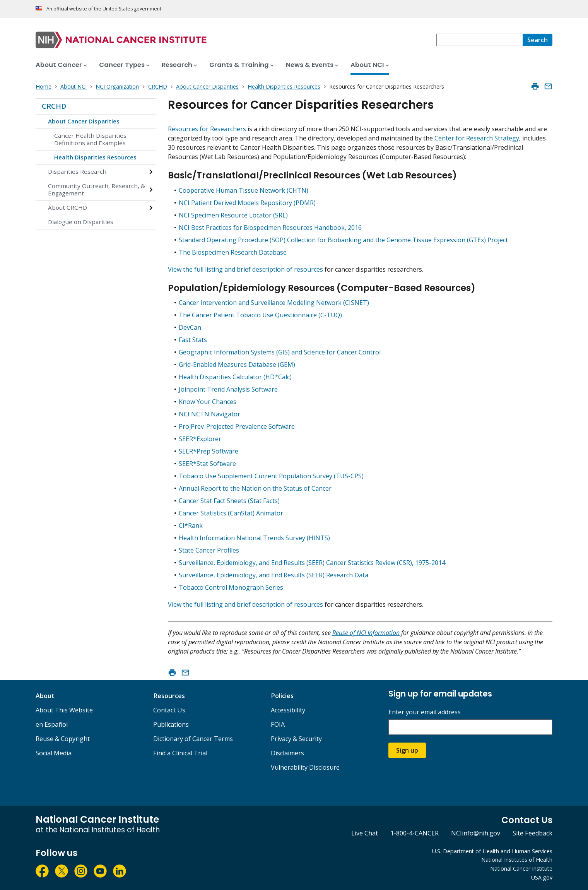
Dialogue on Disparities (81, 222)
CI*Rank (191, 525)
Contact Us (169, 710)
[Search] (538, 40)
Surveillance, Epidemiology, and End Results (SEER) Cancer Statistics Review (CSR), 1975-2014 (312, 563)
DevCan (190, 327)
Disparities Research (77, 171)
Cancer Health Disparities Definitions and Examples (90, 139)
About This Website (64, 710)
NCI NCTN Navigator (209, 414)
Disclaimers (287, 753)
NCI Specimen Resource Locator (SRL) (233, 215)
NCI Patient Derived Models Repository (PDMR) (247, 203)
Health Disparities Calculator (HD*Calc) (235, 377)
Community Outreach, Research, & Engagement (97, 190)
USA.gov (542, 877)
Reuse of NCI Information (366, 633)
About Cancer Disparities (84, 121)
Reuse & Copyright (63, 739)
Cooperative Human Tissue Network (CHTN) (244, 190)
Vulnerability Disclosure (305, 767)
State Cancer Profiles (209, 550)
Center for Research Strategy (477, 138)
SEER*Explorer (200, 439)
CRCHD (54, 106)
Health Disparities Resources (95, 157)
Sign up (407, 750)
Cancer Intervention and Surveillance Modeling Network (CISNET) (274, 303)
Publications (171, 724)
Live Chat (365, 833)
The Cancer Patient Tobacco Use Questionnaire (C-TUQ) (260, 315)
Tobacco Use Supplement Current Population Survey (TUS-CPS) (271, 476)
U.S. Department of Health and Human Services (492, 851)
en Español (52, 724)
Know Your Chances (208, 402)
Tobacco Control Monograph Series (231, 587)
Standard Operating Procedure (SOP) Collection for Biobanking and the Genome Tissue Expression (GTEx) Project (343, 240)
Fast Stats (193, 340)
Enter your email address (425, 712)
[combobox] (479, 40)
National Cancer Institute (521, 869)
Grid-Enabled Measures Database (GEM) (237, 365)
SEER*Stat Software (207, 464)
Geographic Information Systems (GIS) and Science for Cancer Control (280, 352)
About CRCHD (68, 207)
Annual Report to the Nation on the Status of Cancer (255, 488)
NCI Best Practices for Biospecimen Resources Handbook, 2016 (270, 228)
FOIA (278, 724)
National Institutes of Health (517, 860)
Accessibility (288, 710)
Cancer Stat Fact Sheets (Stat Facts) (229, 501)
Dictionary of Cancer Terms (193, 739)
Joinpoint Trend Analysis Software (228, 389)
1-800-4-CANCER (415, 833)
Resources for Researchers (208, 129)
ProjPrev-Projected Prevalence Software (237, 426)
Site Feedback (532, 833)
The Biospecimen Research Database (233, 252)
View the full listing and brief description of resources (245, 269)
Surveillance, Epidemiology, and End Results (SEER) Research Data (273, 575)
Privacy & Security (296, 739)
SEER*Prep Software (209, 451)
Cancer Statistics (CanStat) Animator (231, 513)
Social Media (54, 753)
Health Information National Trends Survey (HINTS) (254, 538)
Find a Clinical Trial (180, 753)
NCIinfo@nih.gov (476, 833)
